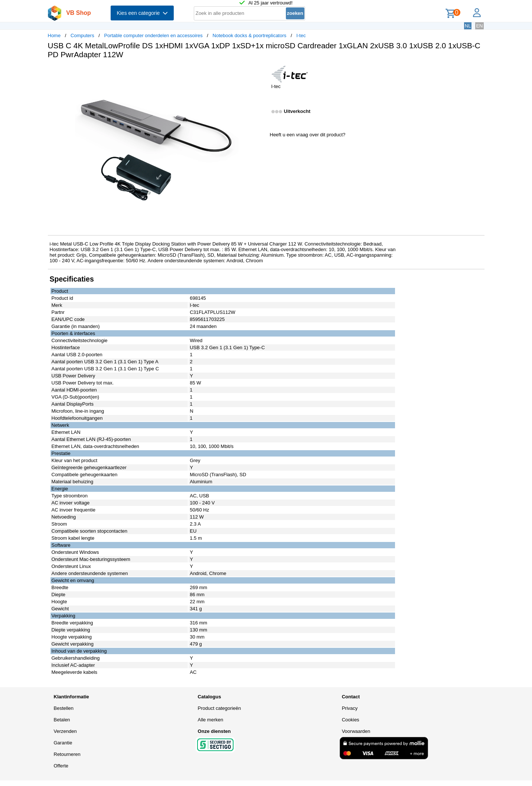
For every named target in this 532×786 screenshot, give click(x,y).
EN (479, 26)
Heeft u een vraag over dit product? (308, 135)
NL (468, 26)
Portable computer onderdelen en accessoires (153, 35)
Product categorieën (219, 708)
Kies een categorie (142, 13)
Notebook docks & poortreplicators (250, 35)
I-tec (301, 35)
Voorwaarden (356, 731)
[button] (260, 72)
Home (54, 35)
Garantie (63, 743)
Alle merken (211, 720)
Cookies (351, 720)
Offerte (61, 766)
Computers (82, 35)
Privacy (350, 708)
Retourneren (67, 754)
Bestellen (64, 708)
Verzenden (65, 731)
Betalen (62, 720)
